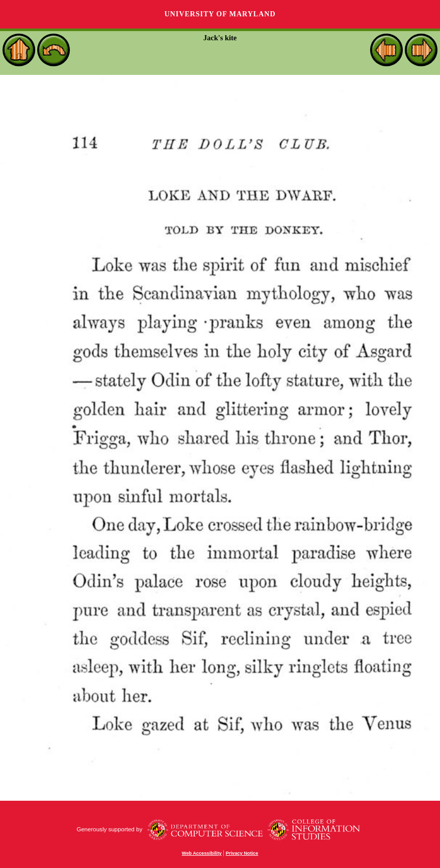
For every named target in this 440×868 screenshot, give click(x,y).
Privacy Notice (242, 853)
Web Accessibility (202, 853)
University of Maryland (220, 14)
